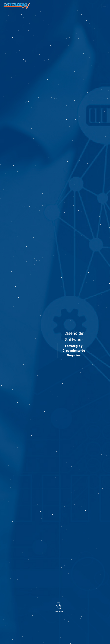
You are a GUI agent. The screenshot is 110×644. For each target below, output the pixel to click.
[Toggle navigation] (105, 6)
